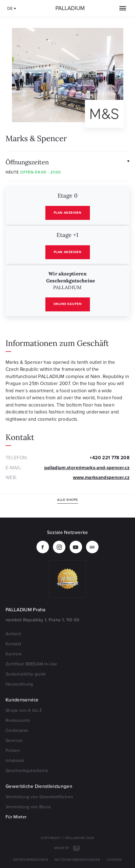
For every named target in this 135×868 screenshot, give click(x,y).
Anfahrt (13, 634)
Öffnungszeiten (27, 162)
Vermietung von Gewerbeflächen (39, 797)
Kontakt (13, 644)
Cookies (114, 860)
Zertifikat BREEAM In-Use (31, 664)
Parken (13, 751)
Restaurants (18, 720)
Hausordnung (19, 684)
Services (14, 740)
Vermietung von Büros (28, 807)
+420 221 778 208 (110, 458)
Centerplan (17, 730)
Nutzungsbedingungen (77, 860)
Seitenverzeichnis (30, 860)
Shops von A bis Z (24, 710)
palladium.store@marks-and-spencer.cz (87, 468)
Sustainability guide (26, 674)
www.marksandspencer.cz (101, 478)
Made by (63, 848)
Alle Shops (67, 500)
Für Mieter (16, 817)
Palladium (70, 8)
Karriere (14, 654)
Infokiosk (15, 761)
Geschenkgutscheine (27, 771)
